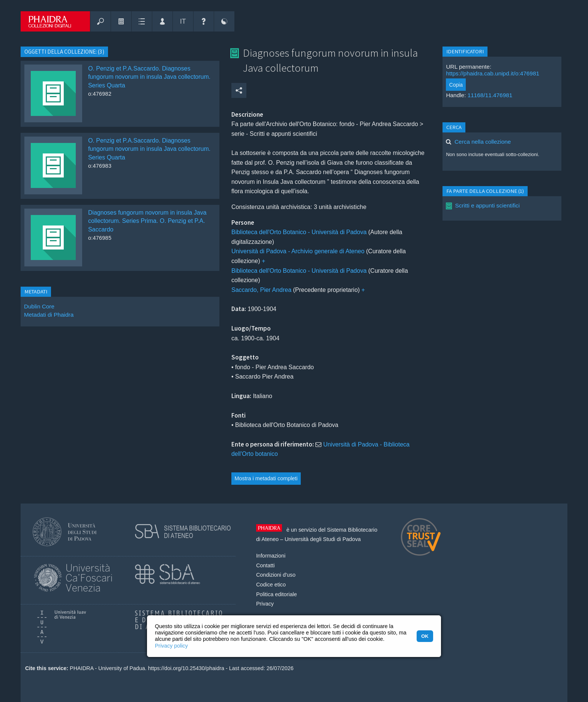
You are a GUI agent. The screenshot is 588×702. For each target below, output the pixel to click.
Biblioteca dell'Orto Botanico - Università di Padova (299, 232)
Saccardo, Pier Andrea (261, 290)
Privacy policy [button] (171, 646)
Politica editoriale (277, 594)
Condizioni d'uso (276, 575)
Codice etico (271, 585)
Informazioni (271, 556)
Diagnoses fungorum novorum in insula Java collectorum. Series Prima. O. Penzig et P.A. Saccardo (147, 221)
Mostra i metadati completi (266, 478)
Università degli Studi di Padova (323, 539)
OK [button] (425, 636)
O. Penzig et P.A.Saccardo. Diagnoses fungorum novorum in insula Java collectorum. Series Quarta (149, 77)
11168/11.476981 (490, 95)
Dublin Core (39, 306)
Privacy (265, 604)
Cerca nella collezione (483, 142)
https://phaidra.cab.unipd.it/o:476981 (493, 73)
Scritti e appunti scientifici (487, 205)
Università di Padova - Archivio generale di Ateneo (298, 251)
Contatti (265, 565)
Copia (456, 85)
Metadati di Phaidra (49, 315)
